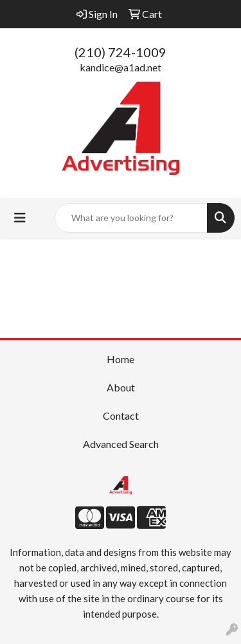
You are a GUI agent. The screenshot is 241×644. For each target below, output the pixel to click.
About (121, 387)
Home (121, 359)
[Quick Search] (131, 218)
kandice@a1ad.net (121, 67)
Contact (121, 416)
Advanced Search (121, 444)
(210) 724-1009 (121, 52)
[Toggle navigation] (20, 218)
